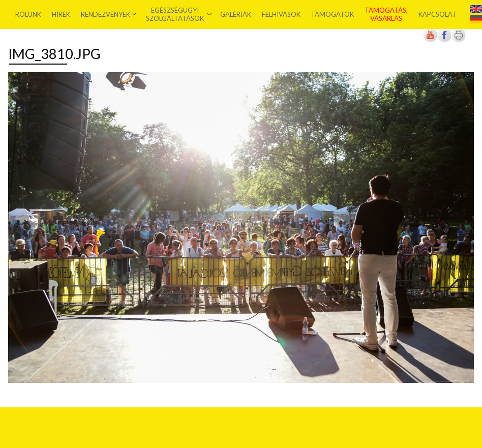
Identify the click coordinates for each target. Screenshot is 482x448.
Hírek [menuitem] (61, 14)
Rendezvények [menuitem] (106, 14)
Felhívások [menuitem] (281, 14)
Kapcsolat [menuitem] (438, 14)
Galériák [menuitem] (236, 14)
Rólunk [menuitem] (28, 14)
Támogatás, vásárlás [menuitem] (386, 14)
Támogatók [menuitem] (332, 14)
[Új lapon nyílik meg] (444, 40)
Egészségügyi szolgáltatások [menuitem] (175, 14)
